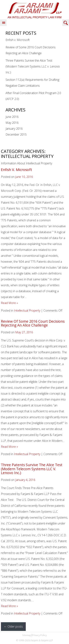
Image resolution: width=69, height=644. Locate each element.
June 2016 (12, 117)
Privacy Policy (39, 635)
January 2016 (14, 129)
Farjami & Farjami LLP (34, 10)
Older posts (13, 626)
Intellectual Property (27, 310)
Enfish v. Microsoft (18, 40)
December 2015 (16, 134)
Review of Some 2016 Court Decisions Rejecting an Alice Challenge (33, 323)
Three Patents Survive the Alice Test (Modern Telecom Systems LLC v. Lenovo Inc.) (33, 66)
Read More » (9, 303)
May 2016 (12, 123)
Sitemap (27, 635)
